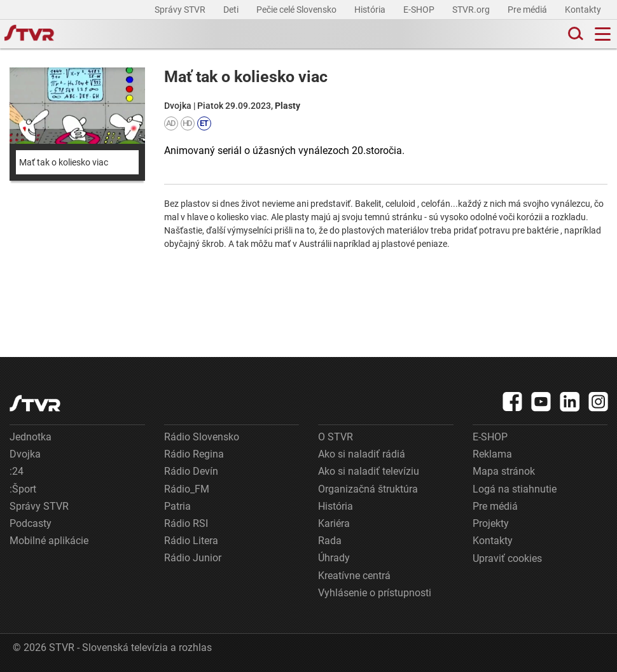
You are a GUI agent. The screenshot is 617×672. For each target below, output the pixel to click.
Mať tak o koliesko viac (64, 162)
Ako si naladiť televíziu (369, 471)
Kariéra (334, 523)
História (371, 10)
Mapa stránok (504, 471)
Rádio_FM (187, 489)
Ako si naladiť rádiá (362, 454)
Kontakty (583, 10)
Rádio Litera (191, 541)
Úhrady (334, 558)
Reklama (492, 454)
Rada (330, 541)
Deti (232, 10)
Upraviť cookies (507, 558)
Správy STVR (181, 10)
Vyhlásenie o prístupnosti (375, 593)
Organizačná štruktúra (368, 489)
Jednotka (31, 437)
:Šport (23, 489)
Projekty (491, 523)
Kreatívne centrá (354, 576)
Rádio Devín (191, 471)
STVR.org (472, 10)
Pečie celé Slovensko (297, 10)
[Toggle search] (574, 34)
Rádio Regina (194, 454)
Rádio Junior (193, 558)
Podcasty (31, 523)
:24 (17, 471)
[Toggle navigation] (603, 34)
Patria (177, 506)
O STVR (336, 437)
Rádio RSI (186, 523)
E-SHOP (420, 10)
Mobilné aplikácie (49, 541)
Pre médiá (528, 10)
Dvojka (25, 454)
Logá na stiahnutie (515, 489)
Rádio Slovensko (202, 437)
